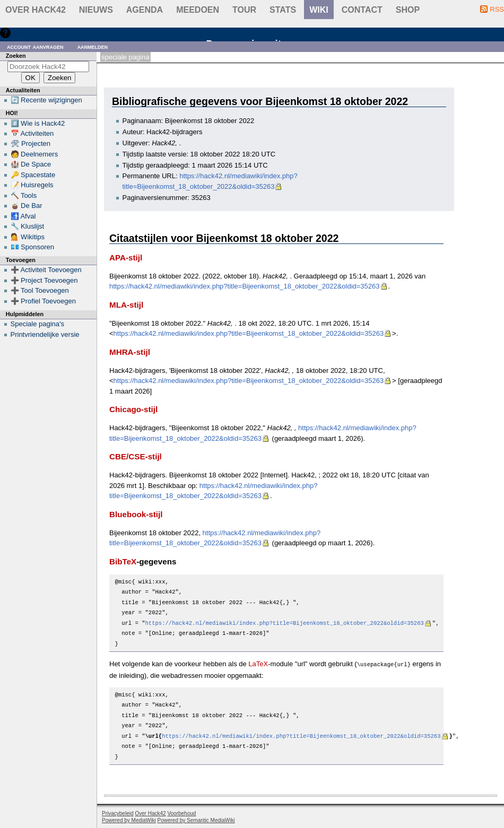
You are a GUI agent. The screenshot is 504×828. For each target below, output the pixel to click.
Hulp (20, 33)
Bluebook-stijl (136, 514)
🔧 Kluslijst (28, 226)
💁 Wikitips (28, 237)
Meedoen (198, 10)
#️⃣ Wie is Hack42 (38, 123)
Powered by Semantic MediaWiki (196, 820)
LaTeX (258, 664)
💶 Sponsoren (33, 247)
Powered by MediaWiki (129, 820)
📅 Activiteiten (32, 133)
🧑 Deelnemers (34, 154)
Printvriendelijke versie (45, 334)
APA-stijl (126, 258)
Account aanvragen (35, 46)
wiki (319, 10)
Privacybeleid (118, 813)
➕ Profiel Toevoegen (43, 301)
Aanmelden (93, 46)
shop (408, 10)
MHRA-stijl (130, 352)
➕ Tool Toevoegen (40, 290)
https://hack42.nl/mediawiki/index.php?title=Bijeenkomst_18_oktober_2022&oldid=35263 (245, 286)
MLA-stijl (126, 305)
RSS (497, 9)
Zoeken (16, 56)
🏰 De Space (31, 164)
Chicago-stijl (133, 409)
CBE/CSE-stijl (136, 456)
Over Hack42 (36, 10)
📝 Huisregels (32, 185)
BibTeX (123, 561)
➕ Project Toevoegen (44, 280)
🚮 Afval (23, 216)
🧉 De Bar (27, 206)
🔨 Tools (24, 195)
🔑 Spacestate (33, 175)
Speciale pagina (125, 57)
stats (283, 10)
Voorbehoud (181, 813)
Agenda (145, 10)
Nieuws (96, 10)
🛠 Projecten (31, 143)
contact (362, 10)
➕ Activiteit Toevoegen (46, 270)
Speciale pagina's (38, 324)
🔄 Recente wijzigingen (46, 100)
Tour (244, 10)
